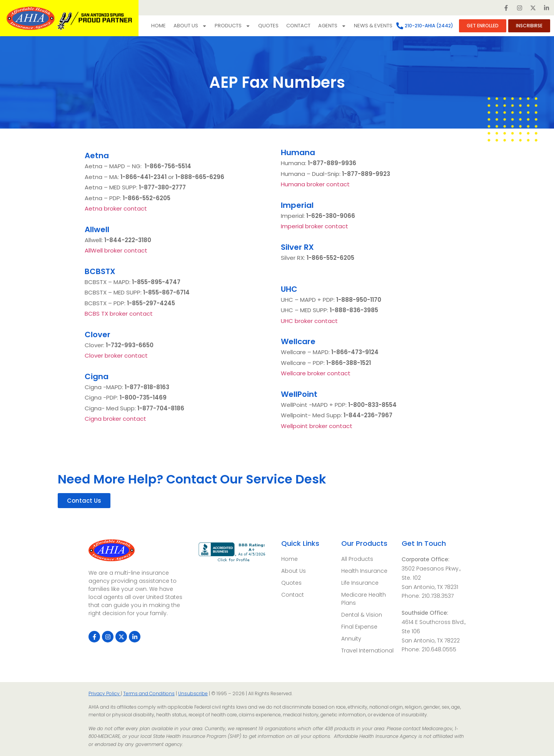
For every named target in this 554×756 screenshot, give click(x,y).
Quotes (268, 26)
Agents (332, 26)
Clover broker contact (116, 355)
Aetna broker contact (116, 208)
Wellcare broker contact (316, 373)
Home (159, 26)
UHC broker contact (309, 321)
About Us (190, 26)
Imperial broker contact (315, 226)
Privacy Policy (105, 693)
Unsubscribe (193, 693)
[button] (84, 501)
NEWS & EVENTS (373, 26)
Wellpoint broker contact (317, 426)
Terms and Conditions (149, 693)
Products (233, 26)
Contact (298, 26)
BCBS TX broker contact (119, 314)
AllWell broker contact (116, 250)
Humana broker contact (315, 184)
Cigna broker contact (115, 419)
